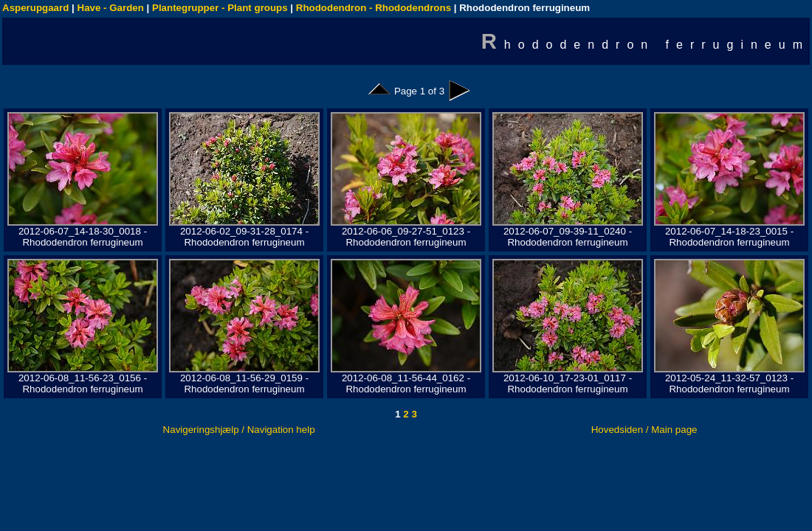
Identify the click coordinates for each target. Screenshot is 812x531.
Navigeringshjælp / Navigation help (239, 430)
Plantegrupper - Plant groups (220, 8)
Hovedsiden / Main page (644, 430)
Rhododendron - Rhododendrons (374, 8)
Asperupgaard (35, 8)
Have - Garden (111, 8)
